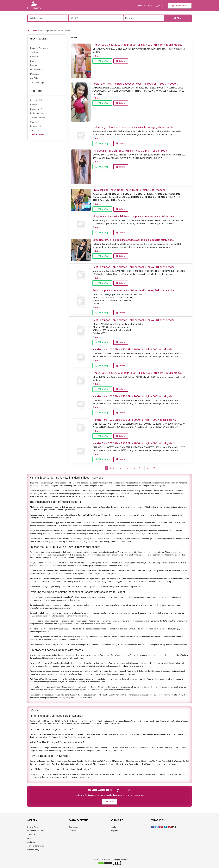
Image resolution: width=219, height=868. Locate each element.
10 (139, 468)
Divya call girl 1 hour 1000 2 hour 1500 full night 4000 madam (129, 190)
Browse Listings (146, 6)
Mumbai (36, 100)
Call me (122, 61)
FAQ (29, 838)
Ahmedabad (38, 118)
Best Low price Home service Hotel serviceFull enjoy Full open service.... (135, 290)
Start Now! (109, 801)
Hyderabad (37, 113)
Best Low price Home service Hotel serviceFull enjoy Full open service (133, 267)
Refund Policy (33, 827)
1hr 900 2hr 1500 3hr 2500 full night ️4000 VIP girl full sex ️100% (130, 151)
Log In (113, 827)
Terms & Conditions (36, 846)
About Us (31, 835)
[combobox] (48, 18)
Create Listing (180, 6)
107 (147, 468)
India (35, 31)
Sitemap (72, 831)
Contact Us (74, 827)
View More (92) (37, 134)
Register (114, 831)
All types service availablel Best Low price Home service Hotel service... (134, 216)
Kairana (99, 56)
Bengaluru (37, 109)
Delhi (35, 105)
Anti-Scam (32, 842)
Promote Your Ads (35, 831)
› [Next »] (157, 468)
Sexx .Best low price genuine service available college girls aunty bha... (133, 240)
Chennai (36, 122)
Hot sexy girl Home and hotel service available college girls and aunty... (134, 127)
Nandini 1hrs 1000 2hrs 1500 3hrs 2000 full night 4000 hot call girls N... (134, 349)
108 (153, 468)
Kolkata (36, 126)
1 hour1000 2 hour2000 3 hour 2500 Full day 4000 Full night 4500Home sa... (137, 45)
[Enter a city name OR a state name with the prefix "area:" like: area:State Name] (144, 18)
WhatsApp (103, 61)
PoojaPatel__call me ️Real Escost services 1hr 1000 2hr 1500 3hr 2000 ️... (135, 84)
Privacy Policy (33, 850)
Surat (34, 131)
